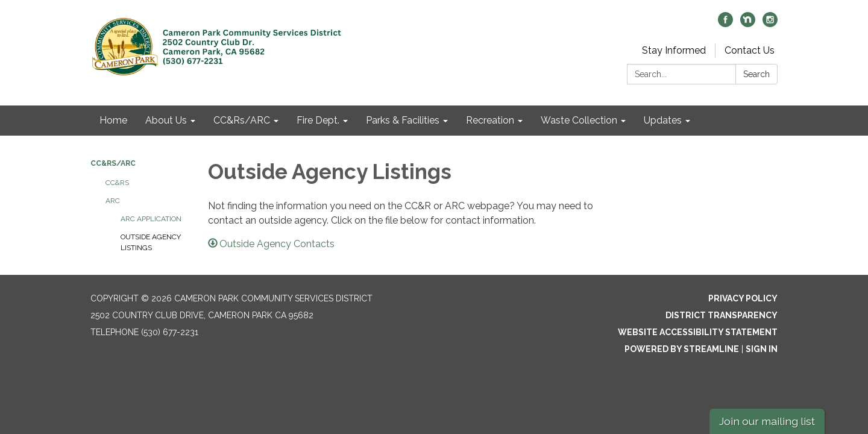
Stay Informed (674, 50)
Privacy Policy (743, 298)
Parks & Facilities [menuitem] (403, 120)
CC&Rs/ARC (113, 163)
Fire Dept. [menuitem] (318, 120)
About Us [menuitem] (166, 120)
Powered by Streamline (682, 349)
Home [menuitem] (113, 120)
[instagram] (770, 24)
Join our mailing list (767, 421)
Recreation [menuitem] (490, 120)
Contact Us (750, 50)
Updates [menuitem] (663, 120)
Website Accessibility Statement (698, 332)
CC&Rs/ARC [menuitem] (242, 120)
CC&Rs (117, 183)
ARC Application (151, 219)
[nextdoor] (748, 24)
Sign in (762, 349)
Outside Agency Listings (151, 242)
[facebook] (725, 24)
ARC (113, 201)
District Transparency (722, 315)
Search (756, 74)
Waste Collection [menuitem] (579, 120)
